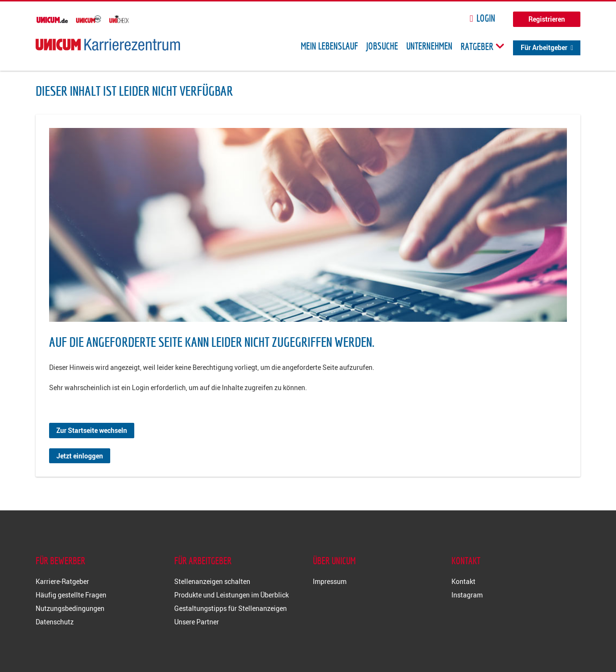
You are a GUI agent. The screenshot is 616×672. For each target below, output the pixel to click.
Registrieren (547, 19)
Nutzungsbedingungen (70, 608)
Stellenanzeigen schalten (212, 581)
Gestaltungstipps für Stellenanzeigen (231, 608)
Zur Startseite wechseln (92, 430)
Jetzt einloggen (80, 456)
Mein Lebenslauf (329, 46)
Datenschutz (55, 622)
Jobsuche (382, 46)
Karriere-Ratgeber (62, 581)
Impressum (330, 581)
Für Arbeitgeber (544, 47)
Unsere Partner (197, 622)
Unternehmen (429, 46)
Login (486, 18)
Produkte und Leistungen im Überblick (231, 595)
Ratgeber (483, 46)
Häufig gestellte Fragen (71, 595)
